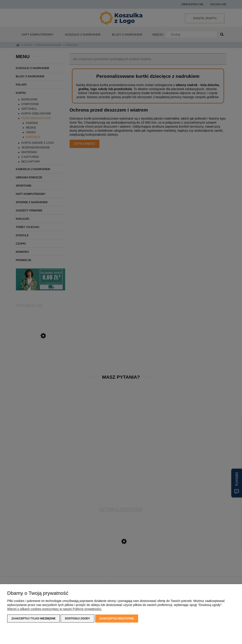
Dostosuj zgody (77, 619)
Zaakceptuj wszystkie (117, 619)
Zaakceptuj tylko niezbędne (33, 619)
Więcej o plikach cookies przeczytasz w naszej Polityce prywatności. (55, 609)
